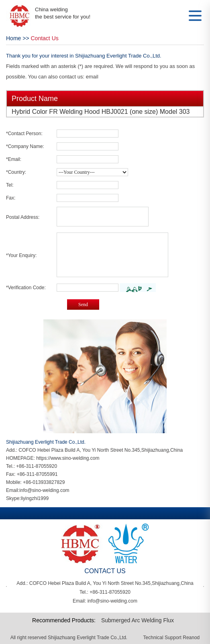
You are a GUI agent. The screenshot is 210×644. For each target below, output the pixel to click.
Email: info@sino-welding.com (105, 601)
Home (13, 38)
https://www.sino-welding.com (68, 458)
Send (83, 305)
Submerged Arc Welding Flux (138, 620)
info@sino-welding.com (44, 490)
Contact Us (45, 38)
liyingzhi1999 (35, 498)
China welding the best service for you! (63, 13)
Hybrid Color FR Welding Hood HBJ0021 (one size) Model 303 (101, 112)
